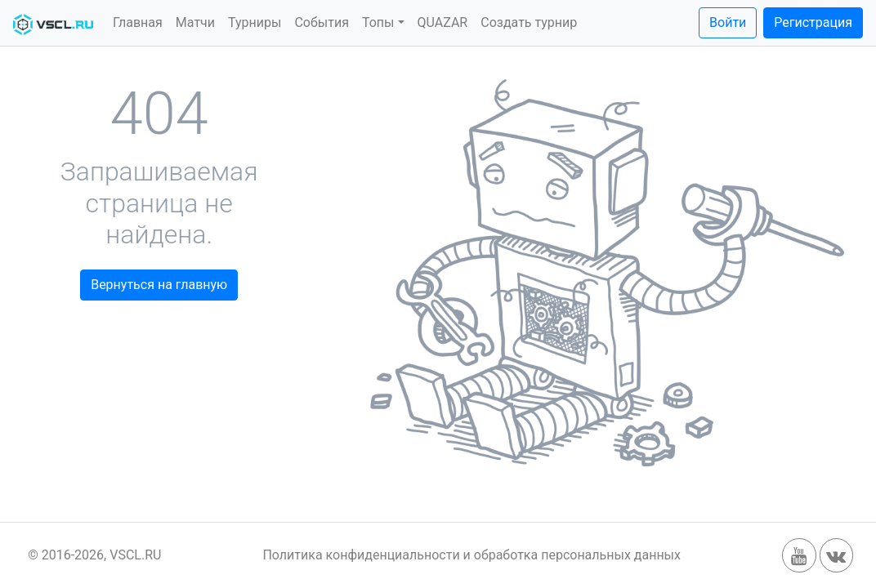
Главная (138, 22)
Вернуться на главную (159, 285)
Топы (378, 22)
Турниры (255, 22)
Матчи (195, 22)
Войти (728, 22)
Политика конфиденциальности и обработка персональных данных (472, 555)
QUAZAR (443, 22)
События (322, 22)
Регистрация (813, 22)
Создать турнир (529, 22)
